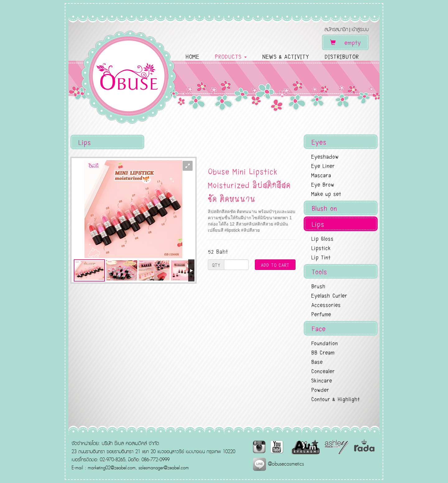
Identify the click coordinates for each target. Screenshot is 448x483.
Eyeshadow (325, 156)
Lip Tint (321, 257)
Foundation (324, 343)
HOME (192, 56)
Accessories (326, 304)
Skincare (322, 380)
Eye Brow (323, 184)
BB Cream (323, 352)
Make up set (326, 193)
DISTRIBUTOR (342, 56)
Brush (318, 286)
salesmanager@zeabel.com (164, 467)
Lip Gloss (322, 238)
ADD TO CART (275, 265)
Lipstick (321, 248)
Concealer (323, 371)
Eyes (319, 142)
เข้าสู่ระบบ (360, 29)
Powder (320, 389)
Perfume (321, 314)
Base (317, 361)
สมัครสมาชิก (336, 29)
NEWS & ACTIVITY (286, 56)
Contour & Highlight (335, 399)
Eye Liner (323, 165)
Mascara (321, 175)
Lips (318, 224)
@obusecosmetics (278, 464)
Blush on (324, 208)
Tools (319, 271)
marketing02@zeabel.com (112, 467)
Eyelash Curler (329, 295)
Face (319, 328)
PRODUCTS (231, 56)
